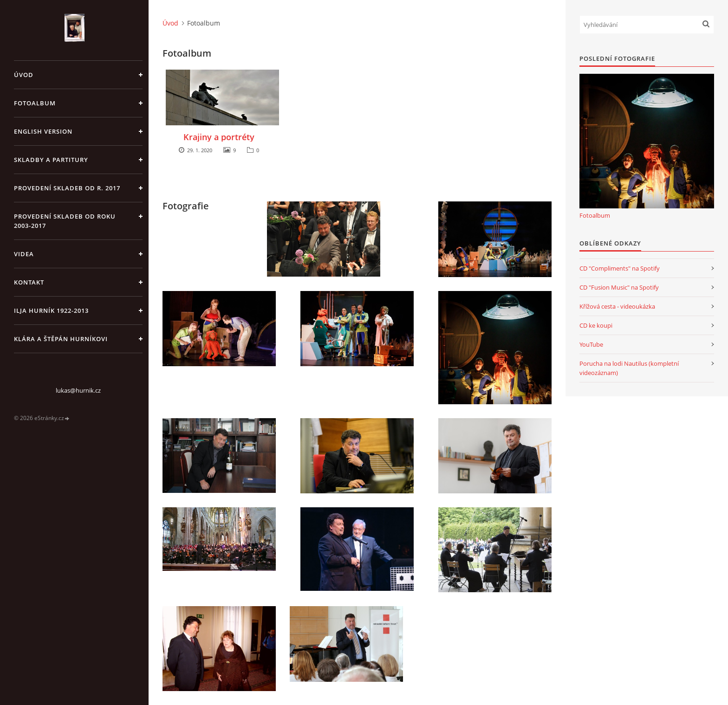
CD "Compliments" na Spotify (620, 268)
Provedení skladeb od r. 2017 (67, 188)
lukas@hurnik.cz (78, 390)
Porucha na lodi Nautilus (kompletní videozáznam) (629, 368)
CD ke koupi (596, 325)
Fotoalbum (35, 103)
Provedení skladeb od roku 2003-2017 (65, 221)
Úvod (24, 75)
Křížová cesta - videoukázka (617, 306)
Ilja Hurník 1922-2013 (51, 310)
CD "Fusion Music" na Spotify (619, 287)
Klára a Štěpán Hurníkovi (61, 339)
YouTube (591, 344)
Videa (24, 254)
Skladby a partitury (51, 160)
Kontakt (29, 282)
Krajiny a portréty (219, 137)
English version (43, 131)
